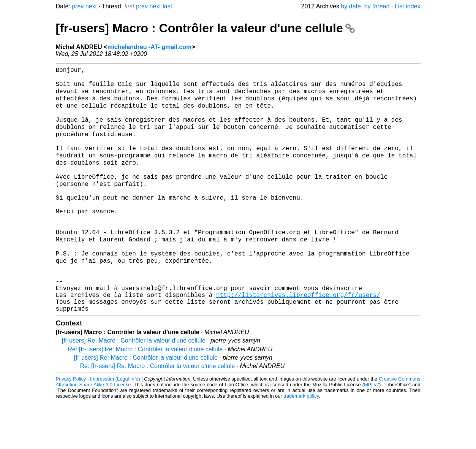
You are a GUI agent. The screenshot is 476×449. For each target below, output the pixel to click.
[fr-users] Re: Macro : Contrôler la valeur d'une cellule (134, 388)
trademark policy (301, 443)
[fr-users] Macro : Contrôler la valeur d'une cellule (205, 28)
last (167, 6)
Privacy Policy (71, 426)
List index (408, 6)
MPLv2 (372, 432)
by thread (377, 6)
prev (78, 6)
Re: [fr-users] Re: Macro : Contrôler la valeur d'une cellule (145, 396)
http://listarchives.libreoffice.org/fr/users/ (298, 339)
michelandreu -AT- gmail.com (149, 47)
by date (351, 6)
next (91, 6)
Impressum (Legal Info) (115, 426)
